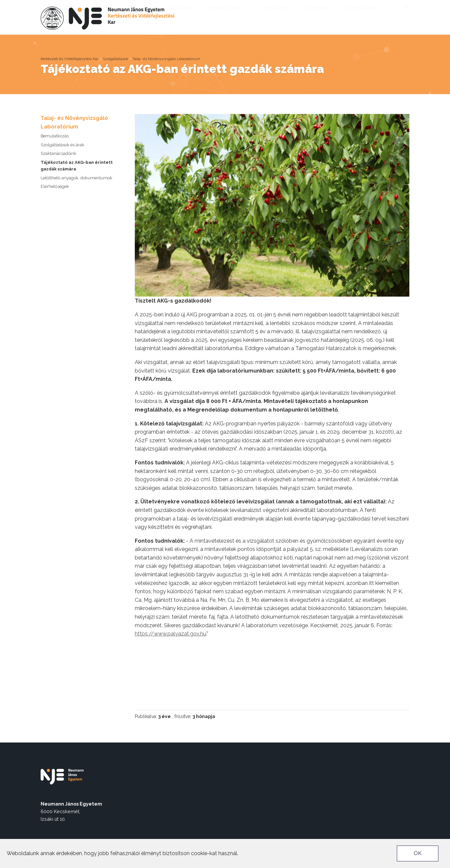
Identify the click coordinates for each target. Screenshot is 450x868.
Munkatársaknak (299, 5)
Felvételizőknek (228, 16)
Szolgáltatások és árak (62, 145)
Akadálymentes (236, 5)
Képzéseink (182, 16)
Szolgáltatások (364, 16)
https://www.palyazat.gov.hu (170, 634)
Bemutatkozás (55, 136)
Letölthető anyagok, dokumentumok (76, 178)
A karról (145, 16)
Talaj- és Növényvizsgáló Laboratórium (166, 59)
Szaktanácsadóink (58, 153)
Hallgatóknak (277, 16)
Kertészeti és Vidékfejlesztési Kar (70, 59)
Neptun (332, 5)
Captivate (358, 5)
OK (418, 853)
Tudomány (319, 16)
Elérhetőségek (55, 186)
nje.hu (266, 5)
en (395, 16)
